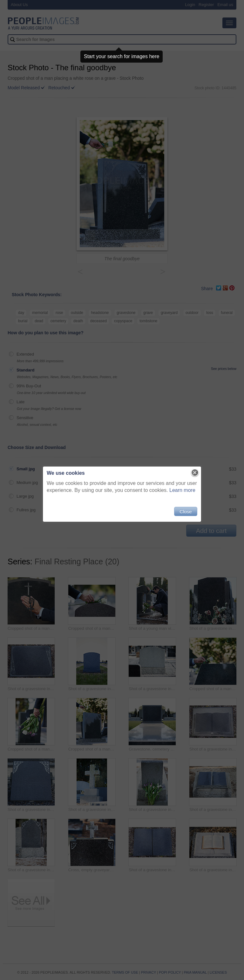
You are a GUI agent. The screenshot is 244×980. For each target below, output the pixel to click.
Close (186, 511)
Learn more (182, 490)
